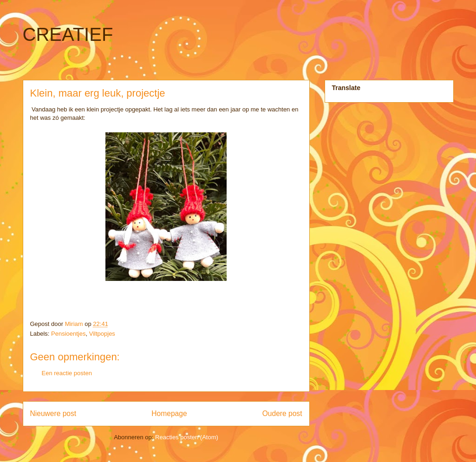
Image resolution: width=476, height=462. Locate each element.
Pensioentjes (68, 334)
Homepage (169, 413)
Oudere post (282, 413)
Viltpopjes (102, 334)
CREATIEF (68, 34)
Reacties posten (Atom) (187, 437)
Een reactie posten (67, 373)
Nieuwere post (53, 413)
